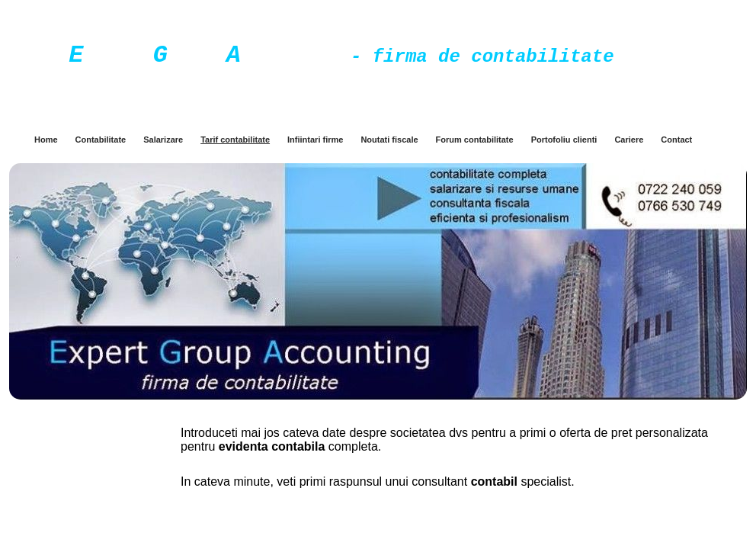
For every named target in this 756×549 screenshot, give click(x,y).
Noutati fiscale (389, 140)
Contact (676, 140)
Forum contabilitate (475, 140)
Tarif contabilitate (235, 140)
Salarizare (163, 140)
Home (46, 140)
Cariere (629, 140)
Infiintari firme (315, 140)
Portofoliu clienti (564, 140)
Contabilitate (101, 140)
